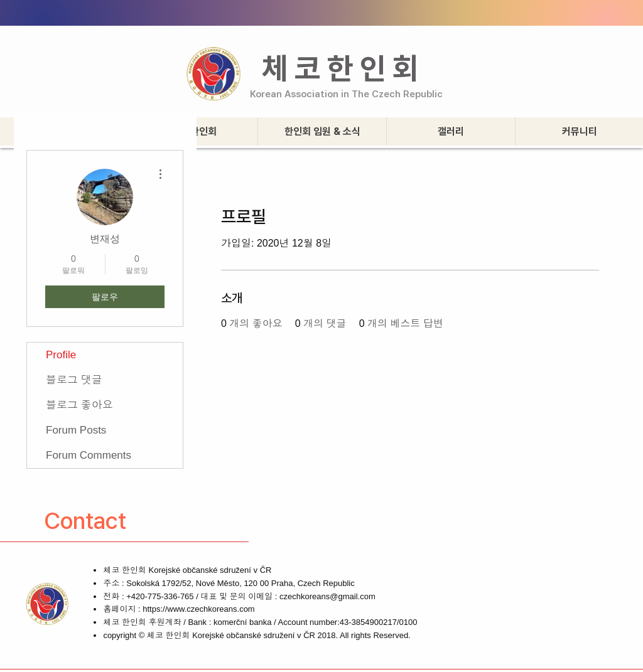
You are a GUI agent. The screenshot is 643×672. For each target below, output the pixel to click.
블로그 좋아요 (79, 405)
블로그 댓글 (74, 380)
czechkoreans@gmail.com (327, 596)
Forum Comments (89, 455)
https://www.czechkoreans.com (198, 609)
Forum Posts (76, 430)
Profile (61, 355)
